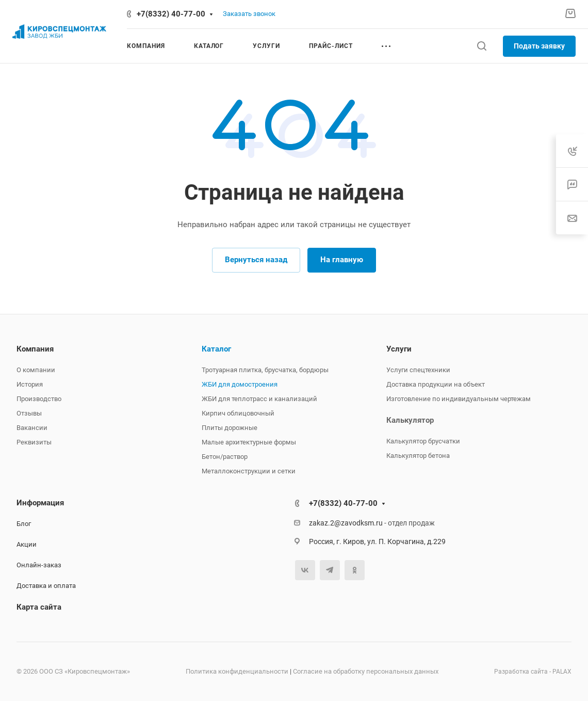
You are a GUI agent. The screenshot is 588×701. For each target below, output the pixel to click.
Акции (27, 544)
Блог (24, 524)
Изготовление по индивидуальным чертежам (459, 399)
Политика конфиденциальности (237, 671)
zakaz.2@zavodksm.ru (346, 523)
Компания (35, 349)
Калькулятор (410, 420)
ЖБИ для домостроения (240, 384)
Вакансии (32, 428)
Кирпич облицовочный (238, 413)
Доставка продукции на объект (436, 384)
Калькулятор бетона (418, 456)
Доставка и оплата (46, 586)
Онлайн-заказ (39, 565)
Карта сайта (39, 607)
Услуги (399, 349)
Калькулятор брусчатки (423, 441)
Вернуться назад (256, 260)
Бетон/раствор (225, 457)
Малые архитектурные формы (249, 442)
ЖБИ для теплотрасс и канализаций (259, 399)
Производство (39, 399)
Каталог (216, 349)
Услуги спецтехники (418, 370)
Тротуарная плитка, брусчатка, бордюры (265, 370)
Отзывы (29, 413)
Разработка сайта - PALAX (533, 672)
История (30, 384)
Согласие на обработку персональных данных (366, 671)
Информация (40, 503)
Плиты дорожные (230, 428)
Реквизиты (34, 442)
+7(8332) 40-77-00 (171, 14)
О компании (36, 370)
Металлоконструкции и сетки (249, 471)
